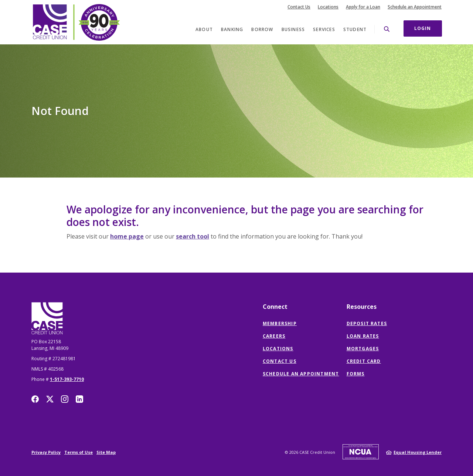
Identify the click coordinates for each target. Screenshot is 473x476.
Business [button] (293, 29)
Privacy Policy (46, 452)
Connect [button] (275, 307)
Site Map (106, 452)
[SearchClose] (387, 29)
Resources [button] (362, 307)
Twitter (50, 399)
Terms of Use (79, 452)
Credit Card (364, 361)
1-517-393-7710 (67, 379)
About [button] (204, 29)
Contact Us (299, 7)
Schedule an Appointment (415, 7)
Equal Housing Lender (418, 452)
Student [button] (355, 29)
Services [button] (324, 29)
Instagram (65, 399)
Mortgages (363, 349)
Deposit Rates (367, 323)
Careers (274, 336)
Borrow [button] (262, 29)
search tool (193, 236)
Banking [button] (232, 29)
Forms (356, 374)
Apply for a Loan (363, 7)
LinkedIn (79, 399)
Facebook (35, 399)
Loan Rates (363, 336)
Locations (328, 7)
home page (127, 236)
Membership (280, 323)
